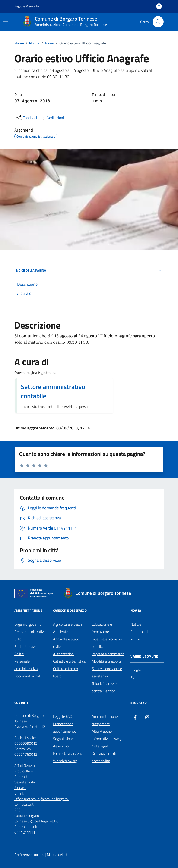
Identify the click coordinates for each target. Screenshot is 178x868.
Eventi (135, 677)
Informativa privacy (107, 739)
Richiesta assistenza (69, 753)
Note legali (100, 746)
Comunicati (139, 632)
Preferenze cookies (29, 855)
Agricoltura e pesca (68, 624)
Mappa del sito (58, 855)
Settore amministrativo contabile (53, 391)
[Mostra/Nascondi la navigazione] (6, 21)
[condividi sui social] (26, 118)
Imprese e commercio (108, 654)
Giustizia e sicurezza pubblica (107, 643)
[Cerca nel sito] (158, 22)
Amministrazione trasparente (105, 720)
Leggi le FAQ (63, 716)
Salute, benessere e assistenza (107, 672)
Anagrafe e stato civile (66, 643)
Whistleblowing (65, 761)
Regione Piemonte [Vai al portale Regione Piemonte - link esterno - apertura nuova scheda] (27, 6)
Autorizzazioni (64, 654)
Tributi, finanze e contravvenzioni (104, 687)
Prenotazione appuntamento (65, 727)
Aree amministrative (30, 632)
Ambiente (61, 632)
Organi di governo (28, 624)
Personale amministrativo (26, 665)
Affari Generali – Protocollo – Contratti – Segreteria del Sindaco (27, 777)
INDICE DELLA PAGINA (89, 270)
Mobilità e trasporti (106, 661)
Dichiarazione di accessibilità (104, 757)
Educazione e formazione (102, 628)
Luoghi (136, 670)
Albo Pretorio (102, 731)
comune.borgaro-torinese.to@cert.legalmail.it (36, 818)
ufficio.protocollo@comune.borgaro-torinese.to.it (42, 802)
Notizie (136, 624)
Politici (19, 654)
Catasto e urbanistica (69, 661)
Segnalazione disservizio (63, 742)
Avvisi (135, 639)
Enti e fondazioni (27, 646)
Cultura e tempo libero (65, 672)
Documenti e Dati (28, 676)
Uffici (18, 639)
